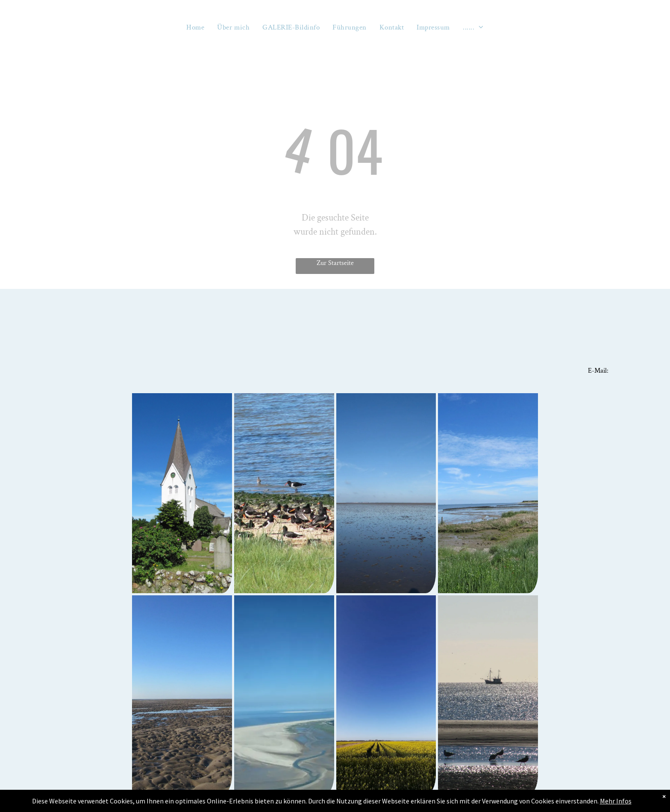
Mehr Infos (616, 801)
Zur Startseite (335, 263)
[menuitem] (195, 27)
